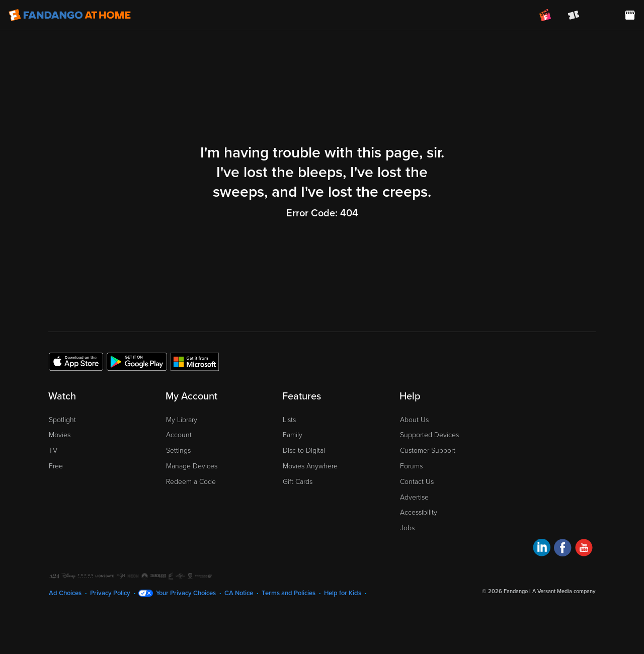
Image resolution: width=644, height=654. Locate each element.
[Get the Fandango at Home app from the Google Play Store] (137, 361)
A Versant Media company (564, 591)
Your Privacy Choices (186, 593)
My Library (182, 420)
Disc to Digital (304, 451)
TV (53, 451)
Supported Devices (429, 435)
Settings (178, 451)
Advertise (414, 497)
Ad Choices (65, 593)
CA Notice (239, 593)
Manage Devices (192, 466)
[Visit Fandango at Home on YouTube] (584, 549)
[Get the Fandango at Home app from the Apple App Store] (76, 361)
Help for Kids (343, 593)
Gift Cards (298, 482)
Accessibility (419, 512)
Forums (411, 466)
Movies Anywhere (310, 466)
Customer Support (428, 451)
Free (56, 466)
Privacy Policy (110, 593)
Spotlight (62, 420)
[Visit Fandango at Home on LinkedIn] (542, 549)
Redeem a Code (191, 482)
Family (293, 435)
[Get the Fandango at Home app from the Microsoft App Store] (195, 361)
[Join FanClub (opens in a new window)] (545, 15)
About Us (414, 420)
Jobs (407, 528)
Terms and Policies (289, 593)
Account (179, 435)
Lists (289, 420)
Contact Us (417, 482)
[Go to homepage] (70, 15)
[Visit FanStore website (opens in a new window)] (630, 15)
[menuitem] (602, 15)
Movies (60, 435)
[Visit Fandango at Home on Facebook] (563, 549)
